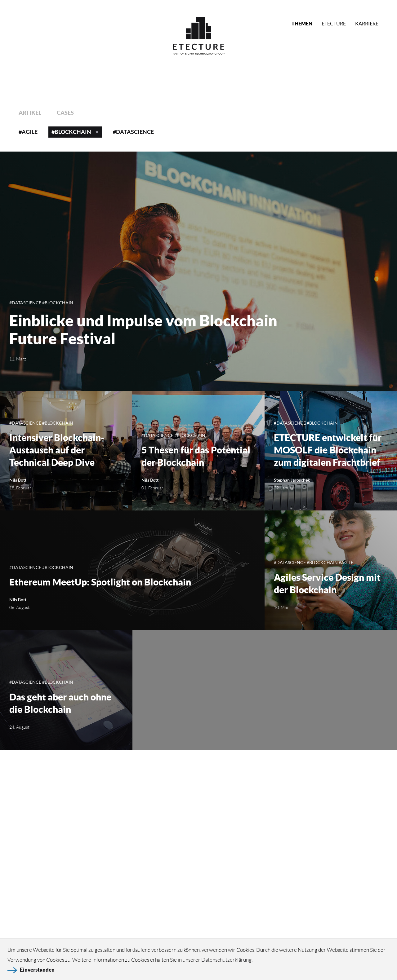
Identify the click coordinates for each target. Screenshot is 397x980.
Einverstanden (37, 973)
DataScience (135, 132)
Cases (65, 113)
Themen (302, 24)
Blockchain (73, 132)
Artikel (30, 113)
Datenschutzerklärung (226, 963)
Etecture (334, 24)
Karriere (367, 24)
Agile (30, 132)
